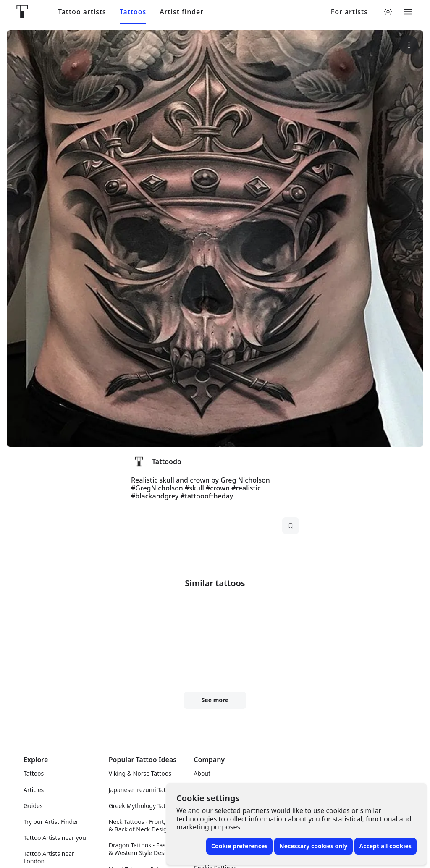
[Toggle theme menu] (388, 12)
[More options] (409, 45)
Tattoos (133, 12)
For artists (349, 12)
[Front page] (22, 12)
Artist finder (182, 12)
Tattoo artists (82, 12)
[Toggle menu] (408, 12)
